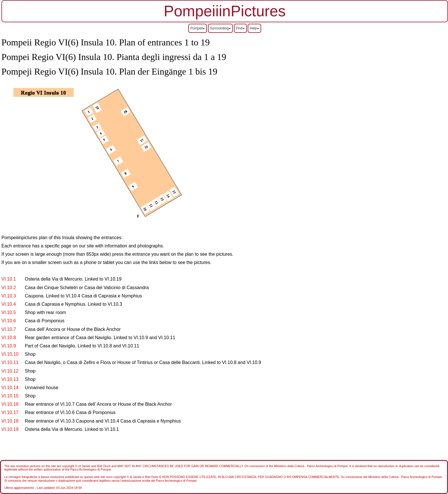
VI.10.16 (10, 404)
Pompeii (198, 28)
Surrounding (220, 28)
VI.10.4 (9, 304)
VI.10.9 (9, 346)
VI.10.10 (10, 354)
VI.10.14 (10, 388)
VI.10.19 (10, 429)
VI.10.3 (9, 296)
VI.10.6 (9, 321)
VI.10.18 (10, 421)
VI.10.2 (9, 288)
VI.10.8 (9, 338)
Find (240, 28)
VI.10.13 (10, 379)
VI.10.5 (9, 312)
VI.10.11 (10, 362)
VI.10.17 (10, 412)
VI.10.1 (9, 279)
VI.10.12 (10, 371)
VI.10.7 (9, 329)
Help (254, 28)
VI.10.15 (10, 396)
